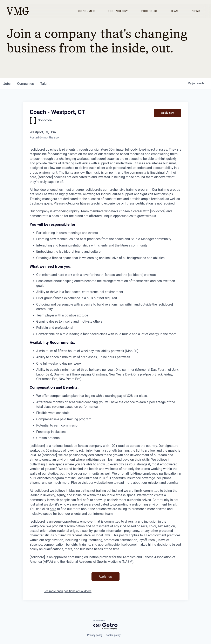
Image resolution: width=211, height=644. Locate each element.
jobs (7, 84)
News (196, 11)
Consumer (87, 11)
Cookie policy (113, 635)
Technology (118, 11)
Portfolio (149, 11)
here (110, 483)
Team (175, 11)
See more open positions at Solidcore (68, 591)
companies (25, 84)
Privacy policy (95, 635)
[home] (18, 11)
